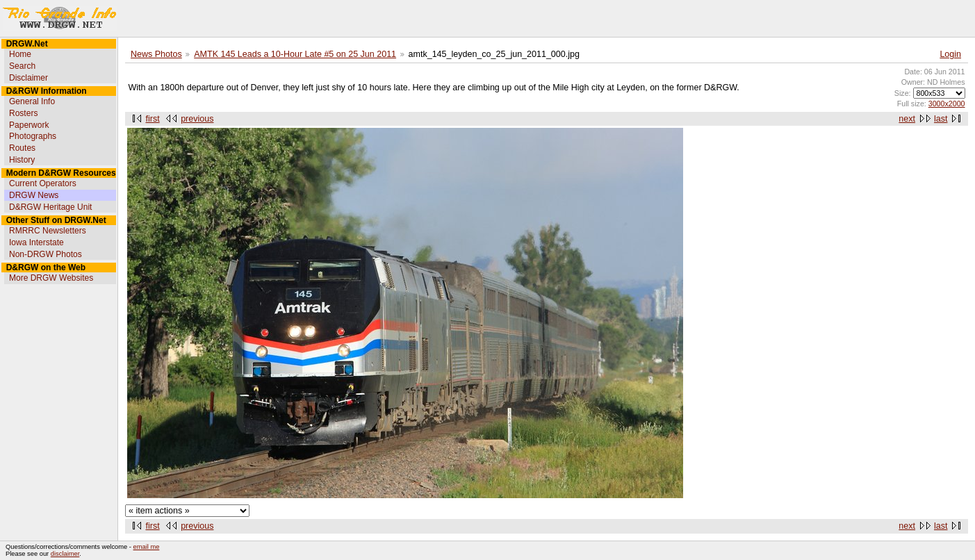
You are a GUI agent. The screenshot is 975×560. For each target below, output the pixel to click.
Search (22, 66)
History (22, 160)
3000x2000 (947, 104)
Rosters (23, 113)
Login (950, 54)
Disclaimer (28, 78)
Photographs (33, 136)
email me (147, 547)
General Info (32, 101)
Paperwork (29, 125)
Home (20, 54)
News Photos (156, 54)
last (941, 119)
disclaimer (65, 554)
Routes (22, 148)
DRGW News (34, 195)
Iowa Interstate (36, 242)
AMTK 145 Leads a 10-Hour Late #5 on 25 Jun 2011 (295, 54)
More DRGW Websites (51, 278)
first (153, 119)
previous (197, 119)
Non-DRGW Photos (46, 254)
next (907, 119)
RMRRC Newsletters (48, 231)
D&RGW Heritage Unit (50, 207)
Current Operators (43, 183)
